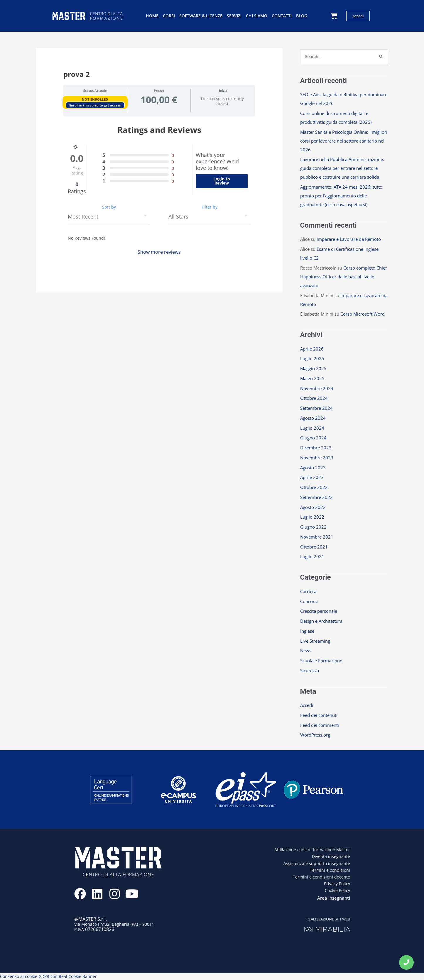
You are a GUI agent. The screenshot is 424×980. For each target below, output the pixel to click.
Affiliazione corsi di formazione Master (312, 850)
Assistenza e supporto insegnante (317, 863)
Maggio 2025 (313, 368)
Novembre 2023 (317, 458)
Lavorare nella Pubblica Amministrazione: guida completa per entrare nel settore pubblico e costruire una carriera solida (342, 168)
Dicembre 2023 (316, 448)
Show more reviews (159, 252)
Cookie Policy (337, 890)
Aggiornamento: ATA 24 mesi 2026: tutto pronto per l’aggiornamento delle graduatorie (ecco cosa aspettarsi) (341, 196)
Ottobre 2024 (314, 398)
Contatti (282, 16)
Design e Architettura (321, 621)
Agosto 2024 (313, 418)
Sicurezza (310, 671)
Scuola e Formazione (321, 661)
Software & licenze (201, 16)
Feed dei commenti (320, 725)
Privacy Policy (337, 884)
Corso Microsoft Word (363, 314)
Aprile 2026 (312, 349)
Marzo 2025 (312, 378)
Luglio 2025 (312, 358)
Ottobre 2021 (314, 547)
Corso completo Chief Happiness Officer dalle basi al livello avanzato (343, 277)
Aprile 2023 (312, 477)
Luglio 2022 (312, 517)
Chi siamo (257, 16)
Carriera (308, 591)
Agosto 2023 (313, 468)
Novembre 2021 (317, 537)
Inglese (307, 631)
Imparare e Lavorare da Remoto (349, 239)
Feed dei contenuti (319, 715)
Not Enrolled (95, 99)
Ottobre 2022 (314, 487)
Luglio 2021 (312, 556)
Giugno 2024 (313, 438)
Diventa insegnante (331, 856)
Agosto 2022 (313, 507)
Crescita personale (319, 611)
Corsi (169, 16)
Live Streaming (315, 641)
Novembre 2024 (317, 388)
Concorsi (309, 601)
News (306, 651)
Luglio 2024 (312, 428)
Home (152, 16)
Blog (302, 16)
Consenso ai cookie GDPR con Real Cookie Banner (48, 976)
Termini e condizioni (330, 870)
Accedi (307, 705)
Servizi (234, 16)
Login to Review (222, 181)
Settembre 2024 (316, 408)
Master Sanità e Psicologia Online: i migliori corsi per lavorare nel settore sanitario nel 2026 (344, 141)
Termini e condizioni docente (321, 877)
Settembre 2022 (316, 497)
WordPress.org (315, 735)
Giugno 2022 (313, 527)
